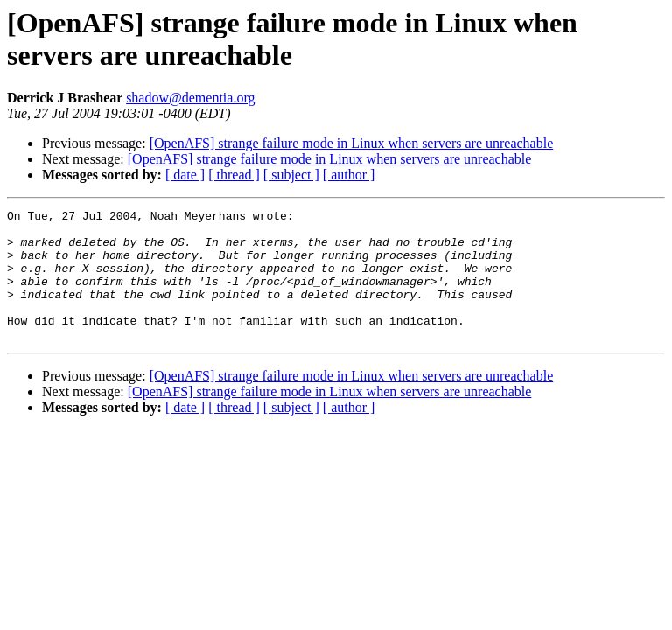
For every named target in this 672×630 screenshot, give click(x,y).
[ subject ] (291, 175)
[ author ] (349, 175)
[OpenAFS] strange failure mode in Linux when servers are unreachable (352, 143)
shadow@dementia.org (190, 98)
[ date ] (185, 175)
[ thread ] (234, 175)
